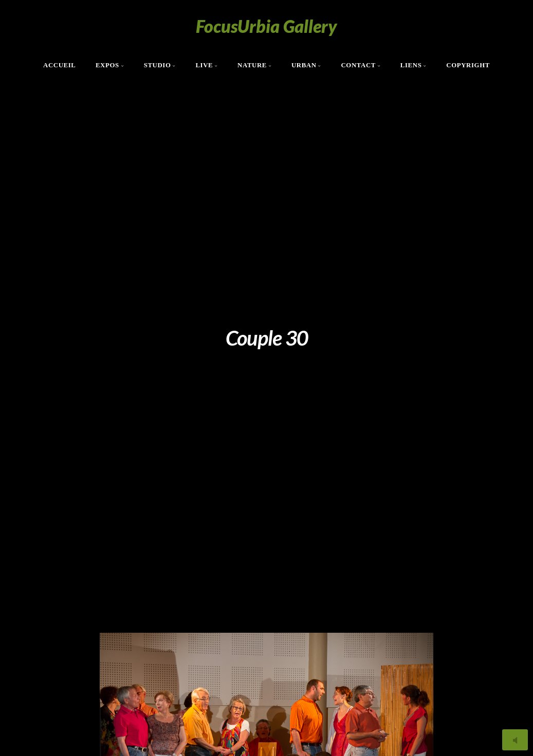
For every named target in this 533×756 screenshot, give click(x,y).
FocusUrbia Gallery (266, 26)
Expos (107, 65)
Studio (158, 65)
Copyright (468, 65)
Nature (252, 65)
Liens (411, 65)
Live (204, 65)
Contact (358, 65)
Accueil (60, 65)
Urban (304, 65)
